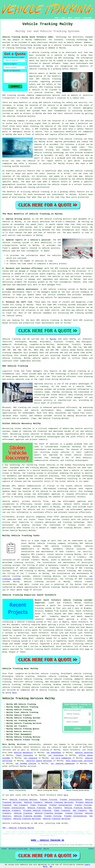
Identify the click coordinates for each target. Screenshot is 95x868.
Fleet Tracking (38, 805)
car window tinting (26, 764)
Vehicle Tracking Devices (23, 800)
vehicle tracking (63, 45)
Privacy (91, 849)
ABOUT (70, 18)
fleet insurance (24, 755)
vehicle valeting (84, 753)
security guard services (39, 761)
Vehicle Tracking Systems (78, 808)
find (10, 674)
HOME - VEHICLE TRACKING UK (47, 840)
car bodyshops (54, 753)
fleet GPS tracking (23, 571)
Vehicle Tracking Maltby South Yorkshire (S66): (28, 37)
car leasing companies (63, 764)
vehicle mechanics (23, 753)
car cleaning (31, 758)
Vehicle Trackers (33, 802)
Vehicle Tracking (36, 808)
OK (51, 867)
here (14, 693)
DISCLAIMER (87, 18)
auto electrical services (79, 761)
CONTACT (78, 18)
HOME (57, 18)
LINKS (63, 18)
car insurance (56, 755)
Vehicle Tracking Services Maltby (29, 698)
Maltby (53, 339)
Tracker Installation (71, 800)
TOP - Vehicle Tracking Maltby (18, 828)
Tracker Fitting (48, 800)
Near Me (46, 849)
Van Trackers (21, 805)
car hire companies (61, 758)
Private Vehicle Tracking (37, 811)
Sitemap (4, 849)
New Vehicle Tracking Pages (18, 849)
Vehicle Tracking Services (59, 802)
